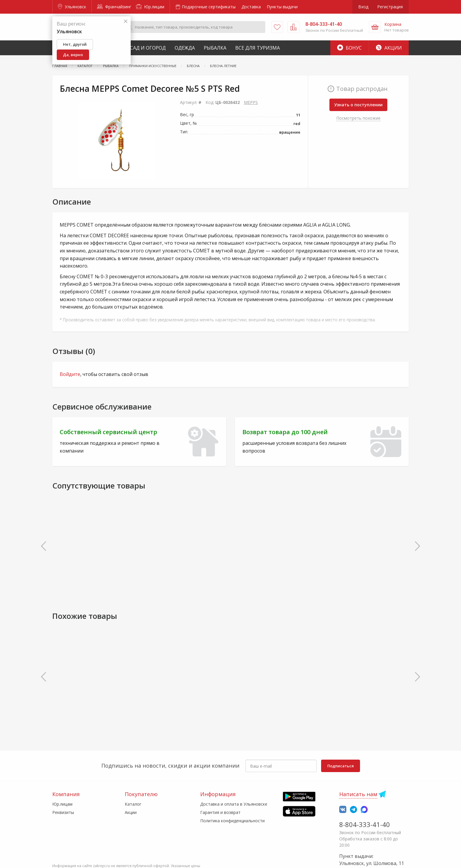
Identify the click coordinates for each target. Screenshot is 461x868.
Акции (389, 48)
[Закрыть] (126, 22)
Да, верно (73, 55)
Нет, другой (75, 44)
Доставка (251, 7)
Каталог (133, 804)
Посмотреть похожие (358, 118)
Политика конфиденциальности (232, 821)
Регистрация (390, 7)
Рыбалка (215, 48)
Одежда (185, 48)
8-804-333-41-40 (365, 824)
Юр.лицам (150, 7)
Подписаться (341, 766)
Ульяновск (72, 7)
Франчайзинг (114, 7)
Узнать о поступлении (358, 105)
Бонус (349, 48)
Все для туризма (258, 48)
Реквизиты (63, 812)
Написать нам (358, 794)
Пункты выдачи (282, 7)
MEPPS (251, 102)
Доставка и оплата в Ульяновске (234, 804)
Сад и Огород (148, 48)
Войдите (70, 374)
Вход (363, 7)
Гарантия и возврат (220, 812)
